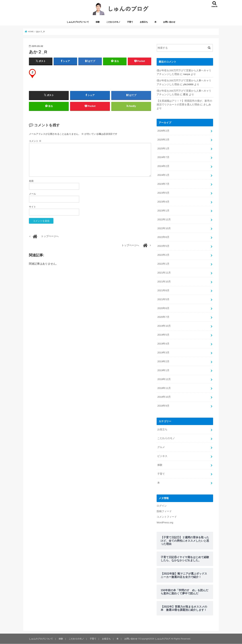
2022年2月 (163, 255)
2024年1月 (163, 175)
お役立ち (144, 22)
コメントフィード (167, 517)
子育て (130, 22)
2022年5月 (163, 246)
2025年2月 (163, 140)
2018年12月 (164, 379)
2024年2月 (163, 166)
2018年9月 (163, 406)
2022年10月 (164, 228)
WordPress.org (165, 523)
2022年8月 (163, 237)
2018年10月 (164, 397)
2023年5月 (163, 193)
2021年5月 (163, 299)
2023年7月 (163, 184)
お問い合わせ (169, 22)
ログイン (162, 506)
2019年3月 (163, 353)
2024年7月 (163, 157)
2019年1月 (163, 370)
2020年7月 (163, 317)
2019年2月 (163, 361)
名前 (31, 181)
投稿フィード (164, 511)
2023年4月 (163, 202)
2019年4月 (163, 344)
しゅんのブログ (163, 639)
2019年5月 (163, 335)
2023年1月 (163, 211)
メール (32, 194)
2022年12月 (164, 219)
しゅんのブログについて (78, 22)
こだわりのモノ (113, 22)
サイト (32, 207)
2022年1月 (163, 264)
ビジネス (162, 456)
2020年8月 (163, 308)
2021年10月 (164, 282)
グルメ (161, 447)
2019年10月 (164, 326)
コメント (35, 141)
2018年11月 (164, 388)
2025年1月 (163, 148)
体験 (98, 22)
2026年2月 (163, 131)
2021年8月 (163, 290)
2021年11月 (164, 273)
